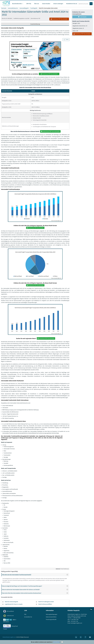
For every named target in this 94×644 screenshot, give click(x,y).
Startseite (4, 8)
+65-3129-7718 (74, 621)
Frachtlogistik (34, 8)
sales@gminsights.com (76, 623)
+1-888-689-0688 (76, 618)
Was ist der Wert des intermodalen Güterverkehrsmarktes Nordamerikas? (36, 593)
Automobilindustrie (13, 8)
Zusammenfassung (35, 24)
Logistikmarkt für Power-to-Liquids (14, 604)
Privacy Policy (56, 642)
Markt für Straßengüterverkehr (46, 602)
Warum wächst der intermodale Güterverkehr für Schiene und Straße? (36, 590)
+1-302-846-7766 (74, 620)
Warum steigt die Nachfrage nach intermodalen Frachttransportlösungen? (36, 586)
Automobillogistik (24, 8)
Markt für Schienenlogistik (11, 602)
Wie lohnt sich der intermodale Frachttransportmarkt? (36, 575)
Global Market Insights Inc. (9, 637)
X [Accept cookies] (62, 642)
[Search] (91, 4)
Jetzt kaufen (82, 17)
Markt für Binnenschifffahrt (45, 604)
